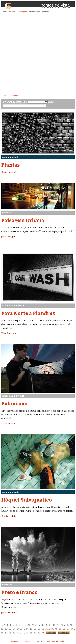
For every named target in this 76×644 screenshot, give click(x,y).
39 (2, 633)
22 (6, 629)
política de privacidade (56, 641)
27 (27, 629)
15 (50, 625)
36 (64, 629)
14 (46, 625)
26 (22, 629)
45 (27, 633)
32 (47, 629)
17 (58, 625)
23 (10, 629)
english (27, 641)
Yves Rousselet (9, 333)
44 (22, 633)
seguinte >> (64, 633)
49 (43, 633)
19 (66, 625)
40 (6, 633)
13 (42, 625)
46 (31, 633)
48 (39, 633)
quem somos (35, 12)
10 (29, 625)
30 (39, 629)
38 (72, 629)
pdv (5, 95)
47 (35, 633)
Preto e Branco (19, 592)
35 (60, 629)
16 (54, 625)
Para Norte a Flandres (28, 313)
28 (31, 629)
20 (71, 625)
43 (18, 633)
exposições (22, 12)
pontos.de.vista (9, 12)
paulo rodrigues (9, 237)
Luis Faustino (8, 424)
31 (43, 629)
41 (10, 633)
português (15, 641)
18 (62, 625)
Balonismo (14, 403)
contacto (46, 12)
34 (56, 629)
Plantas (11, 164)
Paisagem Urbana (23, 220)
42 (14, 633)
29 (35, 629)
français (39, 641)
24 (14, 629)
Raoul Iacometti (9, 172)
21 (2, 629)
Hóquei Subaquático (27, 499)
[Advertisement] (38, 54)
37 (68, 629)
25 (18, 629)
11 (33, 625)
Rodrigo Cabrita (9, 516)
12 (38, 625)
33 (52, 629)
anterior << (51, 633)
